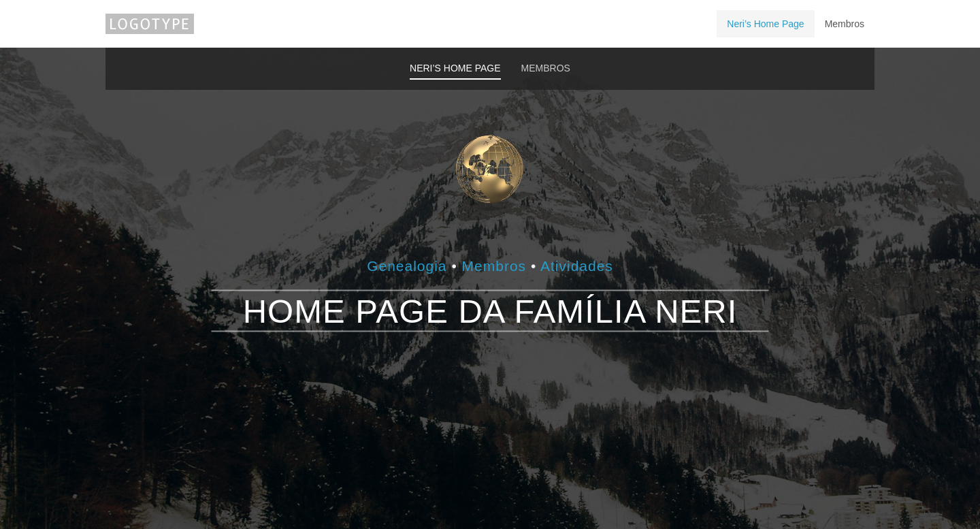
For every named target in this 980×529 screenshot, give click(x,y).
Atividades (577, 265)
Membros (494, 265)
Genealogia (409, 265)
